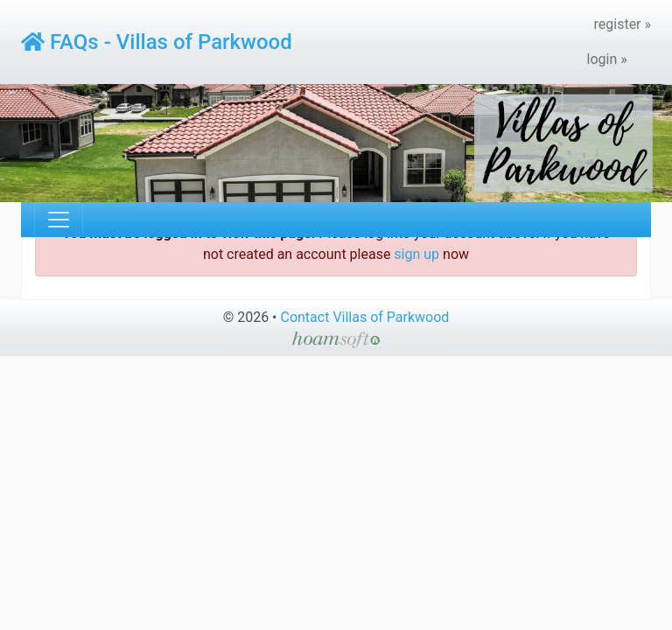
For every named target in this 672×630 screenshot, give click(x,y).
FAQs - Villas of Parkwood (157, 42)
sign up (416, 254)
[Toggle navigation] (59, 220)
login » (607, 59)
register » (623, 24)
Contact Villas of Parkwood (364, 317)
